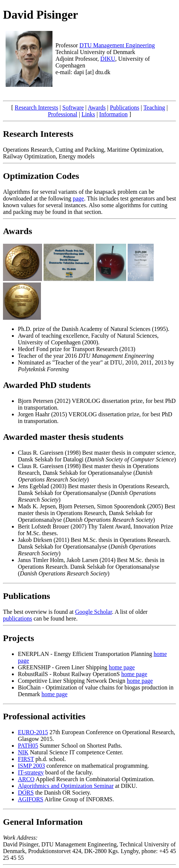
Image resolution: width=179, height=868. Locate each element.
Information (114, 114)
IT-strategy (31, 772)
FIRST (26, 759)
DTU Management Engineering (117, 45)
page (79, 198)
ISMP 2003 (31, 766)
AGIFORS (31, 799)
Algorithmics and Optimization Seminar (66, 786)
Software (73, 108)
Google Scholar (94, 612)
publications (17, 618)
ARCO (26, 779)
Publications (124, 108)
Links (88, 114)
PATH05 (28, 746)
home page (122, 667)
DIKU (108, 59)
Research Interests (37, 108)
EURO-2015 (33, 732)
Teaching (154, 108)
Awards (97, 108)
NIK (23, 752)
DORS (26, 793)
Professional (63, 114)
